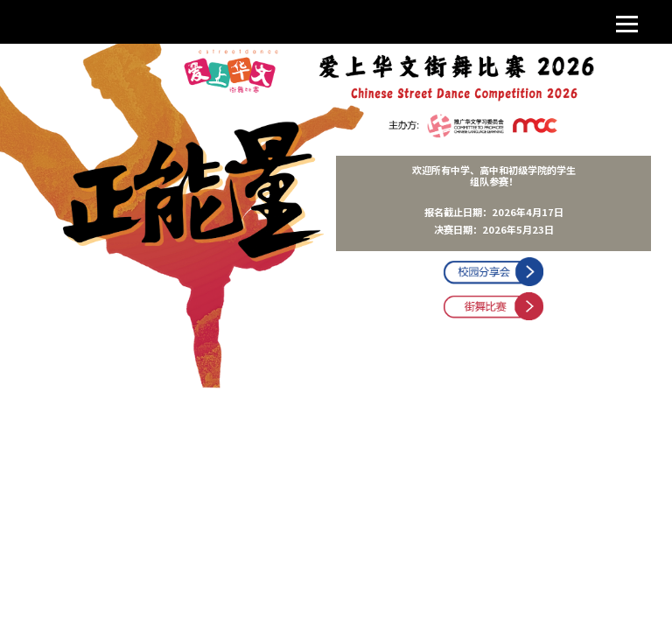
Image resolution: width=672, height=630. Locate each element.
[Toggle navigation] (627, 22)
